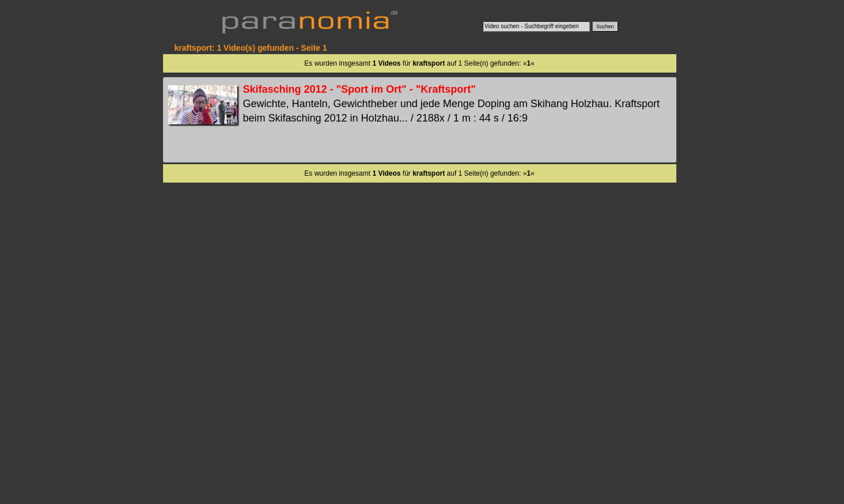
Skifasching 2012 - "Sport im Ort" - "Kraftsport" (359, 89)
